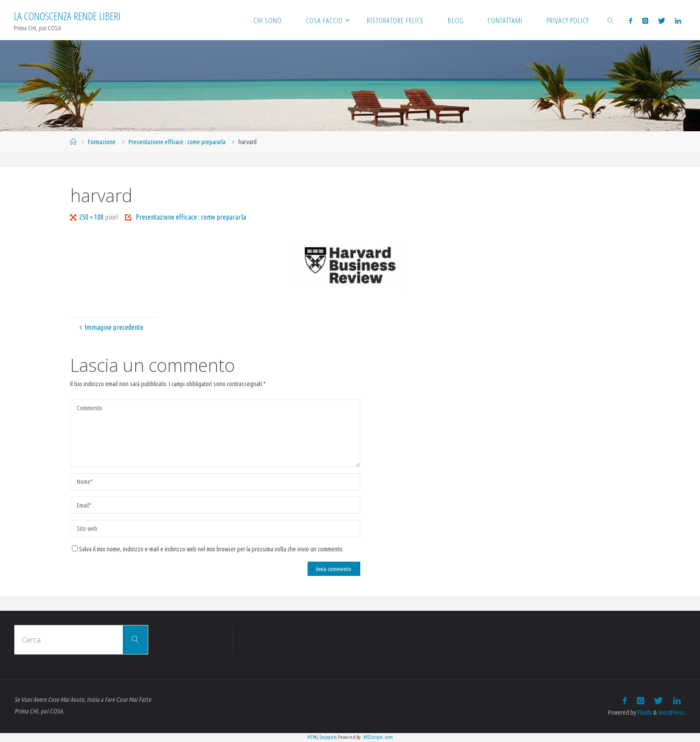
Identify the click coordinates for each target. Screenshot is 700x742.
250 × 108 (92, 217)
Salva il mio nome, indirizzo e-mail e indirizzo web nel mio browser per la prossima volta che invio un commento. (208, 549)
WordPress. (672, 713)
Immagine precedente (110, 327)
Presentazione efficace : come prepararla (177, 142)
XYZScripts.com (378, 737)
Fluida (644, 713)
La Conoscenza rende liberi (67, 16)
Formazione (102, 142)
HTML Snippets (322, 737)
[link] (611, 20)
